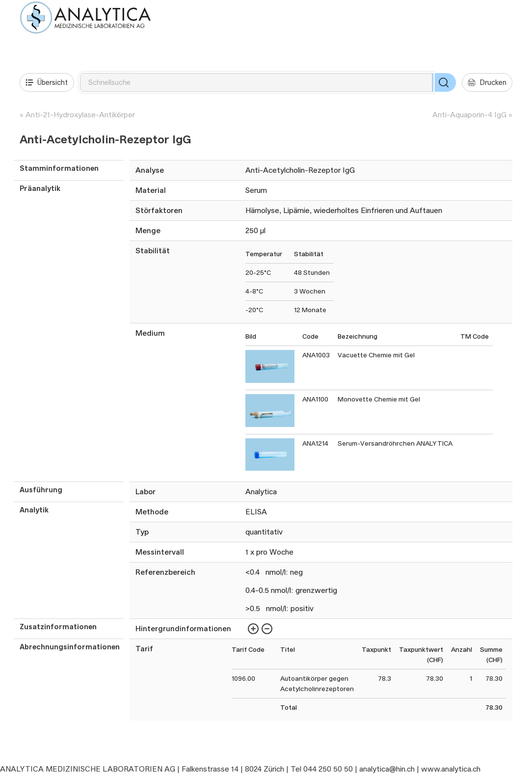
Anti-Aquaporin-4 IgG (469, 115)
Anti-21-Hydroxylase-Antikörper (80, 115)
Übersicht (47, 82)
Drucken (487, 82)
